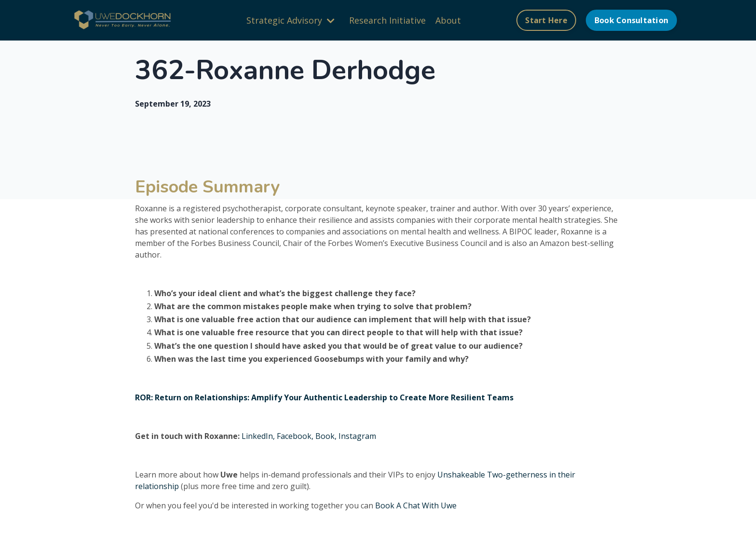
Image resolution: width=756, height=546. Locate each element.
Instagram (357, 436)
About (448, 20)
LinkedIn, (258, 436)
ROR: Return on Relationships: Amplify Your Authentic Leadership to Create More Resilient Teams (324, 397)
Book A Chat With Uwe (416, 505)
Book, (325, 436)
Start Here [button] (546, 20)
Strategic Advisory (290, 20)
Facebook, (295, 436)
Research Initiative (387, 20)
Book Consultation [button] (631, 20)
